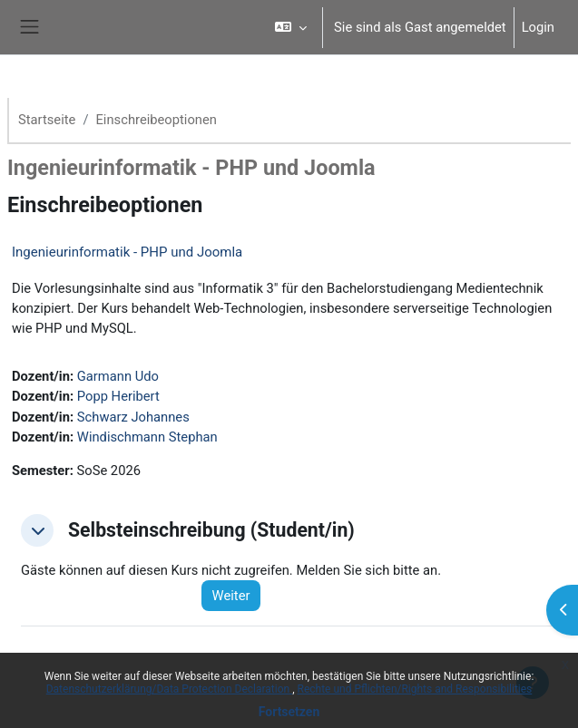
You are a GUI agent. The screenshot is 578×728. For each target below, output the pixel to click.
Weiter (231, 596)
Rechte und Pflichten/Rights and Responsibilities (415, 689)
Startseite (47, 120)
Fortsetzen (289, 712)
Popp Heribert (118, 396)
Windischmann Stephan (147, 437)
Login (538, 27)
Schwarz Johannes (133, 417)
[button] (291, 27)
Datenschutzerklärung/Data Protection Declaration (169, 689)
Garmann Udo (118, 376)
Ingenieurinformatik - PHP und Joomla (127, 252)
